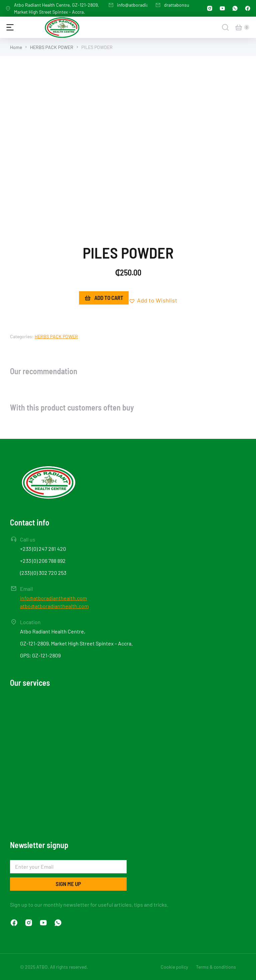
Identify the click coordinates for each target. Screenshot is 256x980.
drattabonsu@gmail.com (189, 5)
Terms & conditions (216, 967)
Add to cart (104, 298)
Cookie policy (174, 967)
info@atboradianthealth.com (146, 5)
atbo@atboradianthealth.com (54, 606)
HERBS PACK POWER (56, 336)
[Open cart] (239, 27)
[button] (153, 300)
